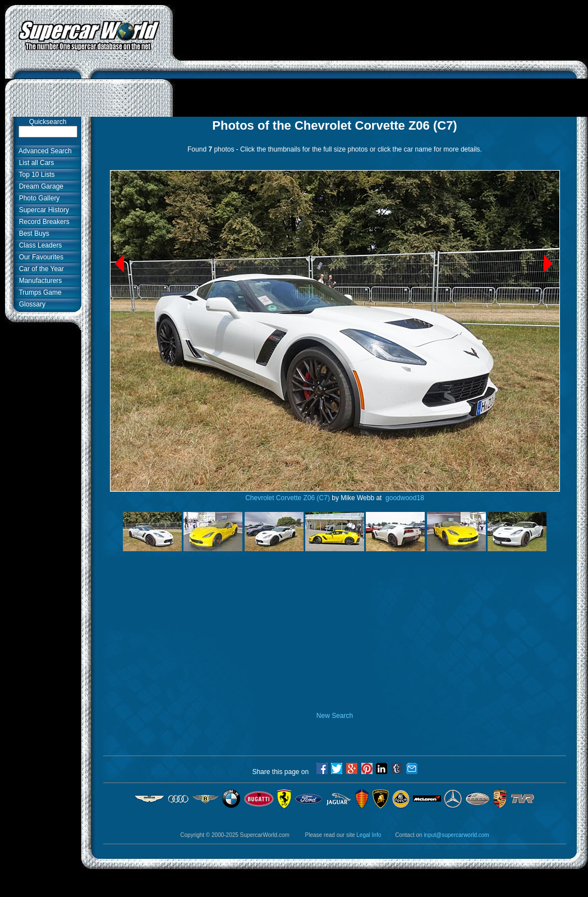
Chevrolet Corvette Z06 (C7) (288, 498)
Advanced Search (43, 151)
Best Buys (32, 234)
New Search (335, 716)
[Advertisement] (380, 61)
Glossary (30, 304)
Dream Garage (39, 186)
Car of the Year (40, 269)
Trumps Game (38, 292)
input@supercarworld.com (456, 835)
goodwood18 (404, 498)
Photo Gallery (37, 198)
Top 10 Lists (35, 175)
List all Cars (35, 163)
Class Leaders (38, 245)
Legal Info (369, 835)
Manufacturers (38, 281)
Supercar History (42, 210)
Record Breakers (42, 222)
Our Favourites (39, 257)
